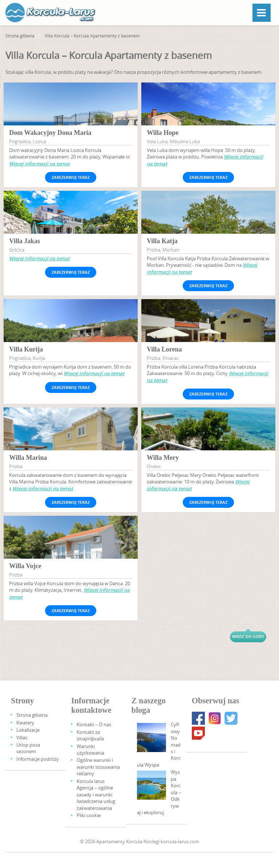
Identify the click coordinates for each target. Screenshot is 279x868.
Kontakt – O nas (94, 724)
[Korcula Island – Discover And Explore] (151, 785)
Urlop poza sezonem (28, 748)
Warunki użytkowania (90, 750)
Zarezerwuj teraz (71, 177)
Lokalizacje (28, 730)
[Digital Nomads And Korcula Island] (151, 738)
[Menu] (262, 13)
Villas (22, 738)
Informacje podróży (38, 759)
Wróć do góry (248, 636)
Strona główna (20, 36)
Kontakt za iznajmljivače (90, 735)
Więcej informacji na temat (39, 164)
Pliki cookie (89, 815)
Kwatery (25, 723)
